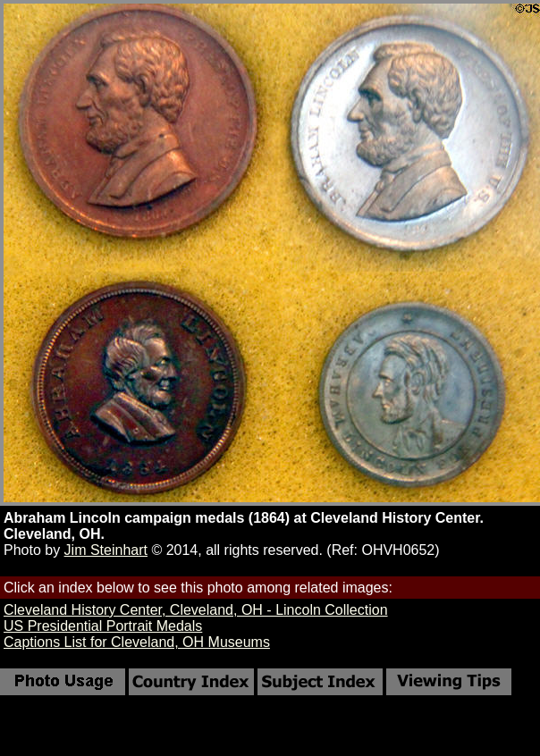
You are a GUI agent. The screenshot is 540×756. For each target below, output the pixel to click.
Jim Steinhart (106, 550)
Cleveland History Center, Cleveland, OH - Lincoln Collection (196, 610)
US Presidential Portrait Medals (103, 626)
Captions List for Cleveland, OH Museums (137, 642)
